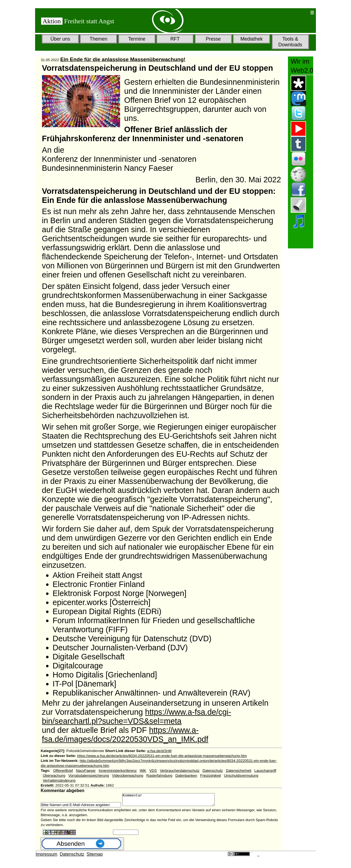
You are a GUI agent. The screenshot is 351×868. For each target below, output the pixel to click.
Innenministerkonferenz (118, 771)
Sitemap (95, 857)
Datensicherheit (239, 771)
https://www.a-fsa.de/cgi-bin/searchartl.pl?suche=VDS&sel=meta (137, 717)
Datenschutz (213, 771)
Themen (99, 39)
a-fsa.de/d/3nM (159, 751)
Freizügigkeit (211, 775)
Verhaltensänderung (59, 780)
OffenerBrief (63, 771)
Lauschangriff (265, 771)
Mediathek (252, 39)
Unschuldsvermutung (241, 775)
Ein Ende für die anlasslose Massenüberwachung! (123, 59)
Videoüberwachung (128, 775)
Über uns (60, 39)
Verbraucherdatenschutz (180, 771)
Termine (137, 39)
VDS (153, 771)
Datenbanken (186, 775)
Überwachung (54, 775)
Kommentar (174, 801)
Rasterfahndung (159, 775)
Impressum (46, 857)
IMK (143, 771)
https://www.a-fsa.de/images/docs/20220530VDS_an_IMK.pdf (125, 735)
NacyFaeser (86, 771)
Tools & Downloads (290, 42)
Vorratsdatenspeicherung (89, 775)
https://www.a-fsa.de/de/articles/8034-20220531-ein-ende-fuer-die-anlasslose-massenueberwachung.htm (162, 756)
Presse (213, 39)
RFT (175, 39)
